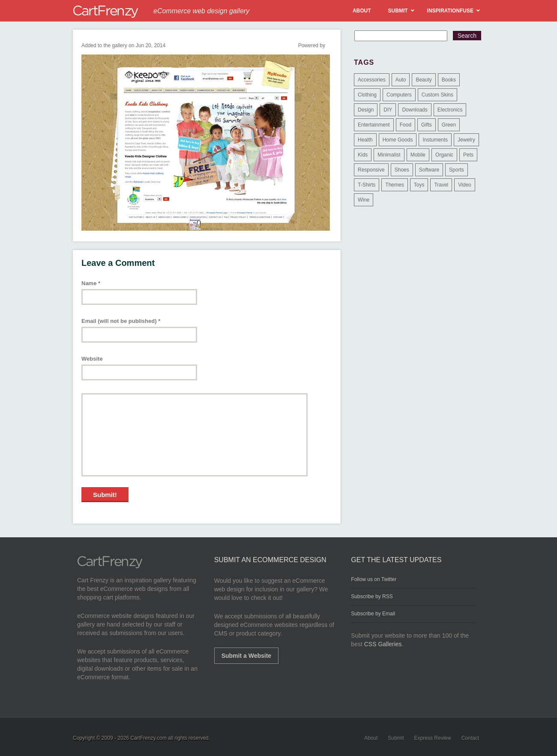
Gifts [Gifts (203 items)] (427, 125)
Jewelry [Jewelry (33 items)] (466, 140)
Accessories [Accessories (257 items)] (372, 80)
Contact (470, 738)
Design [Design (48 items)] (366, 110)
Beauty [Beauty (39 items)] (424, 80)
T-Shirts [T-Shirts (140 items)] (367, 185)
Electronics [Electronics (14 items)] (450, 110)
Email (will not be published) (121, 321)
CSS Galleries (383, 644)
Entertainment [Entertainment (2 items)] (374, 125)
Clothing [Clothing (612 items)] (367, 95)
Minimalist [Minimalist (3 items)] (389, 155)
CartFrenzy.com (148, 738)
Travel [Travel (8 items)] (441, 185)
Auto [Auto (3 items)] (401, 80)
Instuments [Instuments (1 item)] (435, 140)
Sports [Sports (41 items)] (457, 170)
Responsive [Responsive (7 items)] (371, 170)
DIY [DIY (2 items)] (388, 110)
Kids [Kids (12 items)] (363, 155)
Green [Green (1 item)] (449, 125)
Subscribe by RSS (372, 596)
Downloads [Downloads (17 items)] (415, 110)
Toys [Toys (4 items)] (419, 185)
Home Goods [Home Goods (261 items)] (398, 140)
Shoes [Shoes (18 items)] (402, 170)
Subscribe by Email (373, 614)
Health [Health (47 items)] (365, 140)
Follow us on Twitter (374, 579)
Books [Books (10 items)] (449, 80)
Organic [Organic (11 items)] (444, 155)
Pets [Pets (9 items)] (468, 155)
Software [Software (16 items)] (429, 170)
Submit (396, 738)
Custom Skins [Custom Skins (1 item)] (437, 95)
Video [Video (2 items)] (464, 185)
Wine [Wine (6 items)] (364, 200)
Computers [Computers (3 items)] (399, 95)
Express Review (433, 738)
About (371, 738)
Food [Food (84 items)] (406, 125)
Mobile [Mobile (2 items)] (418, 155)
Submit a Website (246, 656)
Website (92, 359)
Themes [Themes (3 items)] (394, 185)
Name (91, 283)
